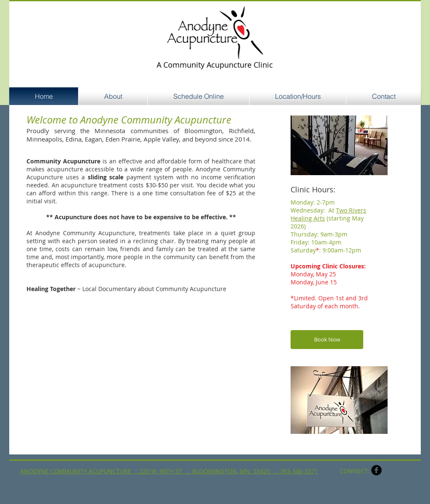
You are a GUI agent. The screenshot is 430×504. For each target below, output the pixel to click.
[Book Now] (327, 340)
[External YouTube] (99, 388)
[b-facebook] (376, 470)
